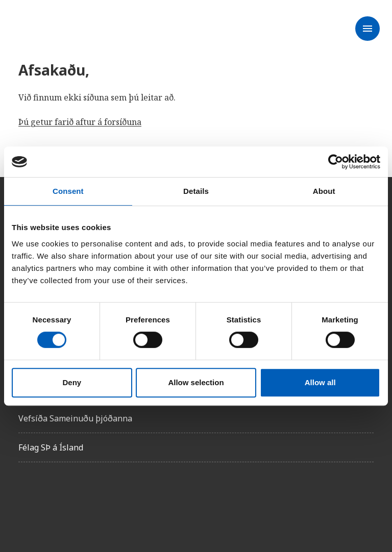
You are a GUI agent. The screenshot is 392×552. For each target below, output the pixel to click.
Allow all (320, 382)
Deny (72, 382)
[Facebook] (27, 499)
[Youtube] (141, 499)
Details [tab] (196, 191)
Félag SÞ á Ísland (51, 447)
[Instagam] (55, 499)
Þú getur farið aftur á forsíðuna (80, 122)
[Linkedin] (112, 499)
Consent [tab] (68, 191)
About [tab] (324, 191)
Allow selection (196, 382)
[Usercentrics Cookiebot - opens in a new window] (336, 162)
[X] (84, 499)
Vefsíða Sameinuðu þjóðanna (75, 418)
